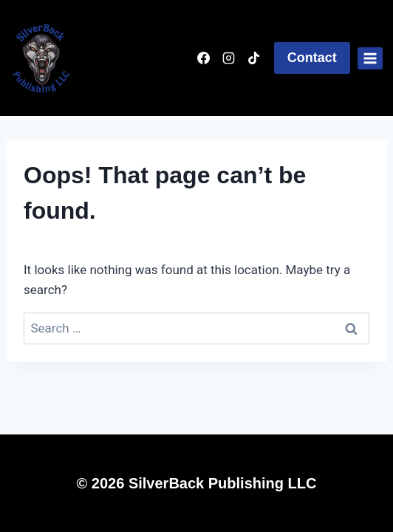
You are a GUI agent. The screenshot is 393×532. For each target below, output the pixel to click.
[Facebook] (204, 58)
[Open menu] (370, 58)
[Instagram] (229, 58)
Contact (312, 58)
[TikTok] (254, 58)
